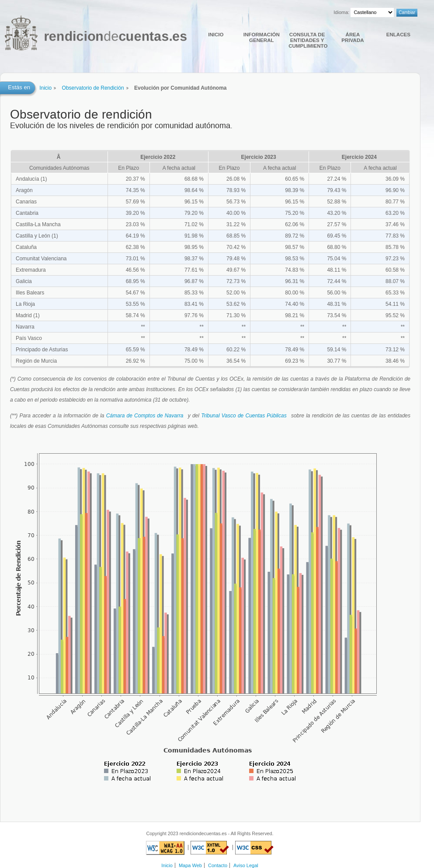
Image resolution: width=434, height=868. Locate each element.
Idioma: (341, 12)
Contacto (218, 865)
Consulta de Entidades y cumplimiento (308, 40)
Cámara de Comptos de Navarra (145, 416)
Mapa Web (190, 865)
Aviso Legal (246, 865)
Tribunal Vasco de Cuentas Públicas (244, 416)
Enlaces (398, 34)
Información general (262, 37)
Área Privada (352, 37)
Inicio (216, 34)
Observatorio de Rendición (93, 88)
